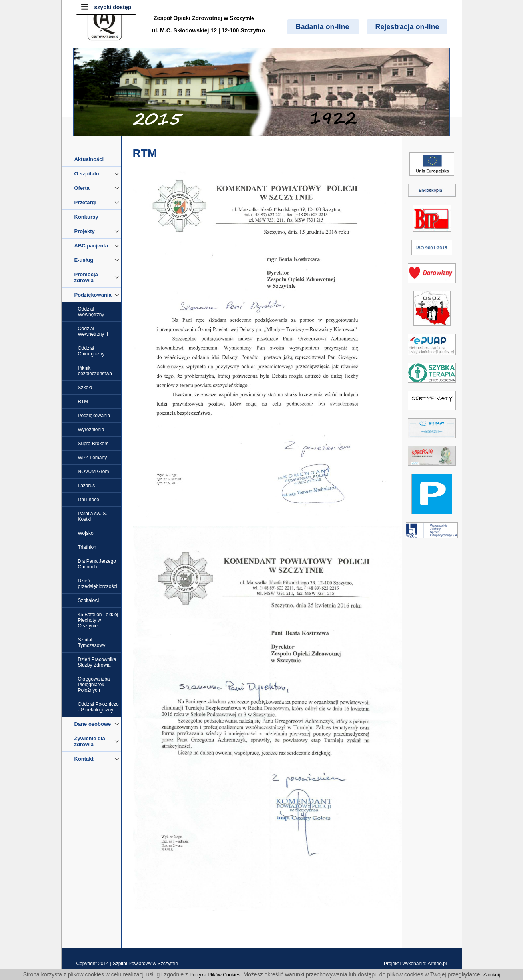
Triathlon (87, 547)
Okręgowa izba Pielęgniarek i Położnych (94, 685)
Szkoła (85, 388)
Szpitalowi (89, 600)
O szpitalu (97, 174)
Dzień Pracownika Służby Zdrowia (97, 662)
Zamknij (491, 975)
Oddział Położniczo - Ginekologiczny (98, 707)
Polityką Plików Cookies (215, 975)
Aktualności (89, 159)
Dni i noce (89, 500)
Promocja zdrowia (97, 277)
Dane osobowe (97, 724)
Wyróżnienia (91, 430)
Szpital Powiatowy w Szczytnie (145, 964)
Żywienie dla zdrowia (97, 741)
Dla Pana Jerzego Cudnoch (97, 564)
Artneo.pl (437, 964)
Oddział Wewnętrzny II (93, 331)
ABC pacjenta (97, 246)
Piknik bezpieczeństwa (95, 371)
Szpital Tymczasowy (92, 643)
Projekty (97, 231)
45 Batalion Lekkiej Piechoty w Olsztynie (98, 620)
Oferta (97, 188)
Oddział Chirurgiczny (91, 351)
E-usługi (97, 260)
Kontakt (97, 759)
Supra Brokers (93, 444)
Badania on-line (323, 27)
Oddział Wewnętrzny (91, 312)
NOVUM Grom (94, 472)
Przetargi (97, 202)
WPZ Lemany (93, 458)
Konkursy (86, 217)
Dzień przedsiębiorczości (98, 584)
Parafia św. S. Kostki (93, 516)
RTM (83, 402)
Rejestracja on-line (407, 27)
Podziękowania (97, 295)
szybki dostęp (113, 7)
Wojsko (86, 533)
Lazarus (87, 486)
